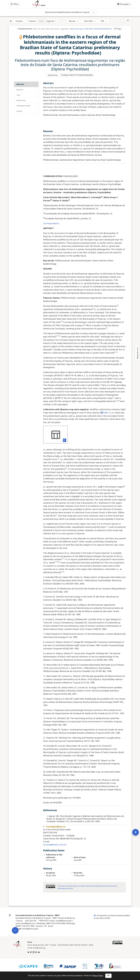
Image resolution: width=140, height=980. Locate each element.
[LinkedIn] (34, 952)
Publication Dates (23, 105)
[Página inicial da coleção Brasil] (17, 947)
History (19, 110)
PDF (102, 21)
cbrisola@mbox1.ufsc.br (55, 844)
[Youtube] (39, 952)
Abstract (20, 84)
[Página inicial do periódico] (11, 21)
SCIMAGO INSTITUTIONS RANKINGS (77, 75)
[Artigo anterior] (31, 21)
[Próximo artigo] (52, 21)
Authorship (53, 75)
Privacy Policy (98, 976)
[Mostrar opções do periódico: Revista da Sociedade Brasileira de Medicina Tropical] (94, 12)
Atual (41, 21)
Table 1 (105, 412)
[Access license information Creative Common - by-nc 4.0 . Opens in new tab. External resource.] (51, 886)
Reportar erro (137, 353)
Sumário (19, 21)
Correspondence (51, 223)
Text (18, 94)
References (21, 100)
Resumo (72, 21)
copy (118, 29)
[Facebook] (36, 952)
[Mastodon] (31, 952)
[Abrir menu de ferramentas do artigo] (15, 910)
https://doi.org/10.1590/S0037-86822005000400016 (91, 29)
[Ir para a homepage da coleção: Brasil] (59, 4)
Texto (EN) (88, 21)
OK (108, 975)
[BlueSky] (28, 952)
